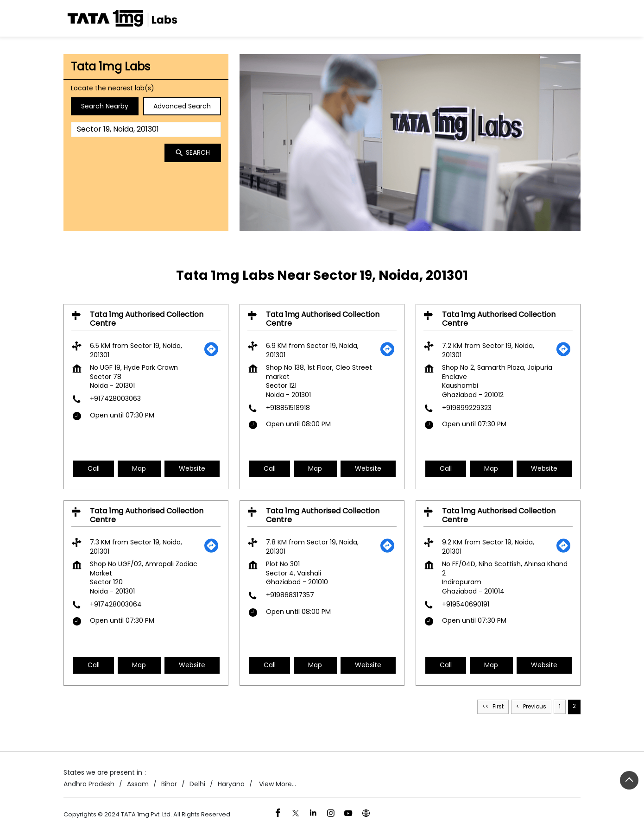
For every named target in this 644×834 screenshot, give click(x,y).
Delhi (197, 784)
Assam (138, 784)
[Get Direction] (211, 354)
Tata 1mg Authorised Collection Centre (147, 318)
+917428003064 (116, 604)
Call (94, 468)
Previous (535, 706)
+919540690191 (466, 604)
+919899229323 (467, 407)
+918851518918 (288, 407)
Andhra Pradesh (89, 784)
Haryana (231, 784)
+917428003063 (115, 398)
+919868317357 (290, 595)
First (498, 706)
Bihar (169, 784)
